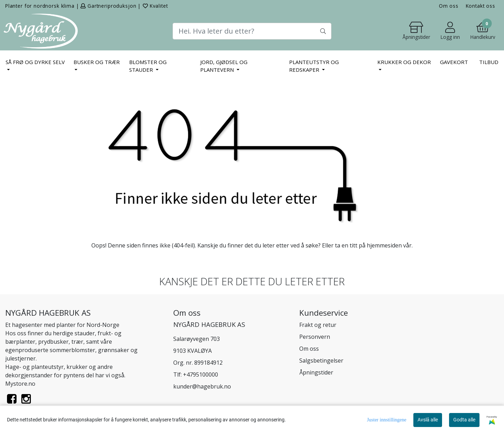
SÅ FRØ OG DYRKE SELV (35, 62)
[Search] (252, 31)
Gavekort (454, 62)
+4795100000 (201, 374)
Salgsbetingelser (321, 360)
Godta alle (464, 420)
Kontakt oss (481, 6)
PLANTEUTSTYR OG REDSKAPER (314, 66)
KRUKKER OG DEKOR (404, 62)
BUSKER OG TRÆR (97, 62)
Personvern (315, 337)
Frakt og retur (318, 325)
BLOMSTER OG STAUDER (148, 66)
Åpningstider (316, 372)
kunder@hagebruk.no (202, 386)
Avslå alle (428, 420)
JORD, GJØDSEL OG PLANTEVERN (224, 66)
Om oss (449, 6)
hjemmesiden (384, 245)
